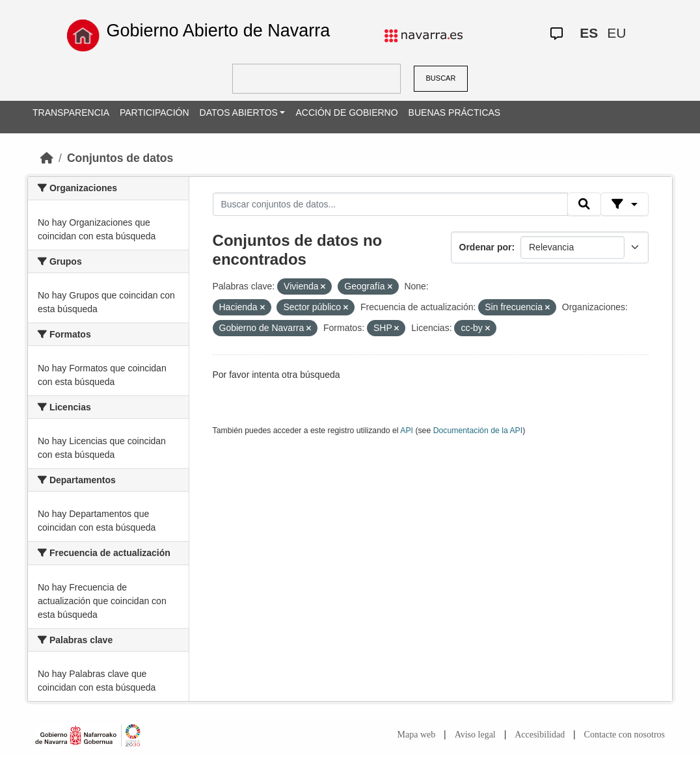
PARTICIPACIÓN (155, 113)
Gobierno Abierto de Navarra (219, 31)
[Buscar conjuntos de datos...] (390, 204)
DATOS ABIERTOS (239, 113)
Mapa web (417, 735)
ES (589, 33)
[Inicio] (47, 158)
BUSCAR (441, 78)
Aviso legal (475, 735)
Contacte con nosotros (625, 735)
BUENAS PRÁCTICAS (455, 113)
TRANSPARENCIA (71, 113)
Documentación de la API (478, 431)
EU (616, 33)
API (407, 431)
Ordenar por (486, 247)
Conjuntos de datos (120, 158)
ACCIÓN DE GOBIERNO (346, 113)
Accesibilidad (540, 735)
